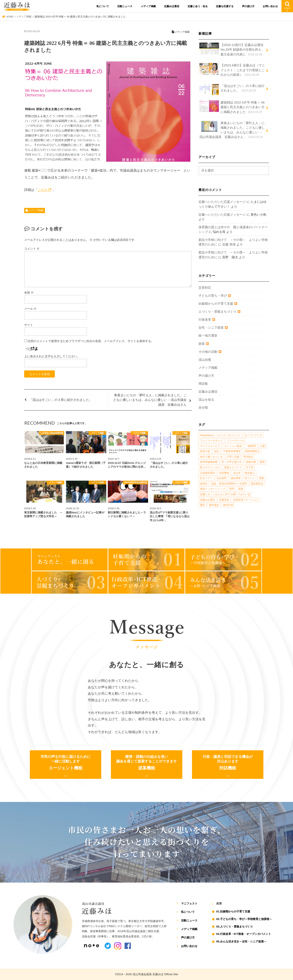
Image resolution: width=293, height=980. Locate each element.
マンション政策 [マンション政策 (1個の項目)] (233, 446)
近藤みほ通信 (172, 6)
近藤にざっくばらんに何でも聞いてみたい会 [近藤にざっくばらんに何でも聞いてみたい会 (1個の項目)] (225, 494)
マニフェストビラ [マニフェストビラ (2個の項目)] (210, 446)
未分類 (203, 408)
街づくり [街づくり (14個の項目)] (250, 478)
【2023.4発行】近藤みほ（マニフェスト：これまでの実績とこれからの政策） (232, 70)
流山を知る (206, 400)
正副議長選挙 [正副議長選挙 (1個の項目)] (208, 473)
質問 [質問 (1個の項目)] (232, 489)
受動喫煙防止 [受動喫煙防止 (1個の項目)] (252, 451)
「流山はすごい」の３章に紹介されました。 (232, 89)
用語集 (203, 384)
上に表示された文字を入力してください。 (52, 356)
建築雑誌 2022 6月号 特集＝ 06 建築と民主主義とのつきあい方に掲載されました (232, 107)
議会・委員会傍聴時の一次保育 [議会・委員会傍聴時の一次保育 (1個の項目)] (229, 484)
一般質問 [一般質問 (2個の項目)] (251, 446)
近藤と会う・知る (198, 6)
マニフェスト (189, 903)
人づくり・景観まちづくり (217, 312)
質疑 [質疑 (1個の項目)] (241, 489)
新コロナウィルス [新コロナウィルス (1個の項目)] (210, 467)
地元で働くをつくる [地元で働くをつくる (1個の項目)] (211, 457)
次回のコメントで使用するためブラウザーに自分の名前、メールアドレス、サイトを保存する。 (91, 341)
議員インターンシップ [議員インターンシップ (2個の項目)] (213, 489)
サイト (29, 325)
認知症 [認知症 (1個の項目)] (204, 484)
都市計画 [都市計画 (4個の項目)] (228, 505)
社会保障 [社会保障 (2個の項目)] (222, 478)
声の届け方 (248, 6)
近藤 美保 (229, 244)
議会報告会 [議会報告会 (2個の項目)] (257, 484)
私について (103, 6)
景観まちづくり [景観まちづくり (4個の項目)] (233, 467)
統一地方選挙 (208, 336)
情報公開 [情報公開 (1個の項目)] (251, 462)
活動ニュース (125, 6)
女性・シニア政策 (211, 328)
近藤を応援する (225, 6)
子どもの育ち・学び (213, 296)
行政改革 (205, 320)
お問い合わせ (270, 6)
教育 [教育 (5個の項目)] (262, 462)
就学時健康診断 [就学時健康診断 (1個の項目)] (209, 462)
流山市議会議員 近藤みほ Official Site (155, 974)
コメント (32, 249)
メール (30, 309)
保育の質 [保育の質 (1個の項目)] (205, 451)
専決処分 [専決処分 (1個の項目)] (248, 457)
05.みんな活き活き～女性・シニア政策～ (241, 941)
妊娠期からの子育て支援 (216, 304)
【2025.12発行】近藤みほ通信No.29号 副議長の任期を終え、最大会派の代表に (232, 49)
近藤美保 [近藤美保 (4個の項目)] (224, 500)
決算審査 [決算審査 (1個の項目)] (224, 473)
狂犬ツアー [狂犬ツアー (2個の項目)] (206, 478)
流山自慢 (205, 360)
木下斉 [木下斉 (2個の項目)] (250, 467)
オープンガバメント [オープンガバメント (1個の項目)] (229, 435)
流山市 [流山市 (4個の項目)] (237, 473)
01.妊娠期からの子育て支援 (233, 911)
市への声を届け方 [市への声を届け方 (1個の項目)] (232, 462)
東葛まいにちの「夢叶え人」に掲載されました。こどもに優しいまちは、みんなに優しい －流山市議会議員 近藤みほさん (232, 130)
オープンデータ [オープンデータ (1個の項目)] (253, 435)
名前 (29, 293)
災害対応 (205, 288)
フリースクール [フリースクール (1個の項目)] (235, 441)
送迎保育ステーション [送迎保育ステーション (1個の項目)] (246, 500)
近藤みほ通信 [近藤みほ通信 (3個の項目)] (208, 500)
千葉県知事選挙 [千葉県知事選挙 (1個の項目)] (232, 451)
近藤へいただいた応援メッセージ (222, 202)
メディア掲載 (148, 6)
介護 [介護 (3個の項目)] (262, 446)
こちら (43, 190)
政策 (202, 344)
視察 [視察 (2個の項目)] (261, 478)
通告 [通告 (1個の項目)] (202, 505)
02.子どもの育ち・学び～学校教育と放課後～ (244, 919)
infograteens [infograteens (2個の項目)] (207, 435)
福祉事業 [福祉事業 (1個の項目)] (236, 478)
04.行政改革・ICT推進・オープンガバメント (244, 934)
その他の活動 (208, 352)
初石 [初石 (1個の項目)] (217, 451)
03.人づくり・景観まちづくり (235, 927)
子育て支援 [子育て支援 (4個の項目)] (233, 457)
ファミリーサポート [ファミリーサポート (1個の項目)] (211, 441)
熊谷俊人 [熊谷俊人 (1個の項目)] (250, 473)
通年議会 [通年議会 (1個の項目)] (214, 505)
